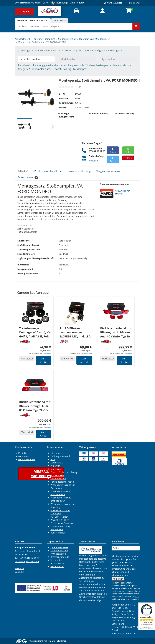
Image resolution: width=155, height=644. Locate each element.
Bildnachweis (57, 475)
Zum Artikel (44, 360)
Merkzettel (133, 3)
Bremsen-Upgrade (60, 557)
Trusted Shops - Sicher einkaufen (70, 3)
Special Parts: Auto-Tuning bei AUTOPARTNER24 (60, 514)
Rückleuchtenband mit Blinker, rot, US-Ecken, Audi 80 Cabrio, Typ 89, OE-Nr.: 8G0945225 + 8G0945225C (116, 333)
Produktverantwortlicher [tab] (49, 171)
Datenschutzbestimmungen (127, 599)
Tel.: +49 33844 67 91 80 (37, 3)
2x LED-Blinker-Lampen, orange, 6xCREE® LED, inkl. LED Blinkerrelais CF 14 (75, 333)
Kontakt (22, 453)
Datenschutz (57, 463)
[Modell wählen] (77, 59)
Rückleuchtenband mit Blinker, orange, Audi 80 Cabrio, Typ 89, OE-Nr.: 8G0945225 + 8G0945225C (35, 407)
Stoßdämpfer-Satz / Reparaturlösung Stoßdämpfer (84, 39)
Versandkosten (47, 353)
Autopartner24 (22, 39)
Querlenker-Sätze (59, 547)
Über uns (55, 453)
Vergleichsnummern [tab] (108, 171)
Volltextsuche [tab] (60, 21)
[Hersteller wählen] (36, 59)
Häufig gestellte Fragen (62, 482)
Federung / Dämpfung (44, 39)
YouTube (19, 572)
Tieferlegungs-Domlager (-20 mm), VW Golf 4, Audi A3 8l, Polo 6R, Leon (35, 333)
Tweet (113, 160)
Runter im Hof (58, 533)
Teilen (113, 151)
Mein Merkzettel (27, 459)
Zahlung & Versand (60, 456)
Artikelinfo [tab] (23, 171)
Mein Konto (24, 456)
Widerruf (55, 466)
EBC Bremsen (57, 566)
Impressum (56, 469)
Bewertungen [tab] (28, 177)
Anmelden (118, 579)
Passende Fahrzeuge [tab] (80, 171)
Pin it (128, 158)
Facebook (20, 568)
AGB (53, 459)
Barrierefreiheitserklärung (64, 472)
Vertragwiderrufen (41, 474)
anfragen (93, 161)
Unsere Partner (58, 479)
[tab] (33, 21)
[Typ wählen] (119, 59)
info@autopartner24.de (27, 561)
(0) (80, 87)
